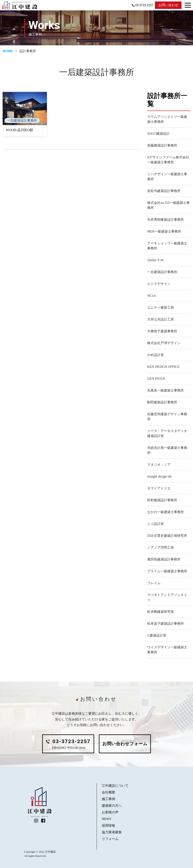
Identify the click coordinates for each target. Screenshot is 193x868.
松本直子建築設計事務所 (166, 624)
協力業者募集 (112, 832)
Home (8, 51)
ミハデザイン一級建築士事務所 (167, 177)
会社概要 (108, 792)
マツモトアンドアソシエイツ (167, 597)
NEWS (106, 819)
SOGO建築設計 (158, 134)
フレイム (154, 583)
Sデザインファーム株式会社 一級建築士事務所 (169, 160)
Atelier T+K (155, 260)
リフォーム (110, 839)
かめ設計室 (156, 355)
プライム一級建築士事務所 (167, 571)
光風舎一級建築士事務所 (166, 390)
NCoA (152, 296)
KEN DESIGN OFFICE (163, 367)
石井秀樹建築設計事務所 (166, 220)
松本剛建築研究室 (161, 612)
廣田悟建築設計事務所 (164, 559)
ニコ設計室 (156, 524)
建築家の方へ (112, 806)
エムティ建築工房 (161, 307)
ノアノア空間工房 (161, 547)
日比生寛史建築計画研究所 (167, 536)
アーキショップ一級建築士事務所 (167, 246)
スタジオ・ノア (159, 465)
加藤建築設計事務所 (162, 145)
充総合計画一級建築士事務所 (167, 450)
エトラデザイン (159, 284)
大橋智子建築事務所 (162, 331)
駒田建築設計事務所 (162, 402)
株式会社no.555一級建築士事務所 (168, 205)
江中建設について (115, 786)
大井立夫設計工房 (161, 319)
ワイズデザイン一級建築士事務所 (167, 650)
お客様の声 (110, 812)
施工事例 (108, 799)
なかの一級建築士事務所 (166, 512)
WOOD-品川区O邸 (19, 130)
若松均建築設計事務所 (164, 191)
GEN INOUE (156, 379)
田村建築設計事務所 (162, 500)
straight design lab (159, 476)
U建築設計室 (157, 635)
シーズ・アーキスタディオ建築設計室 (167, 433)
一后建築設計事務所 (22, 120)
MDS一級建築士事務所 (164, 231)
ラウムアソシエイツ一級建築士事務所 (167, 119)
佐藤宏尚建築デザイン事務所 (167, 417)
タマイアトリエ (159, 488)
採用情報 (108, 826)
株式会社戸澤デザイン (164, 343)
